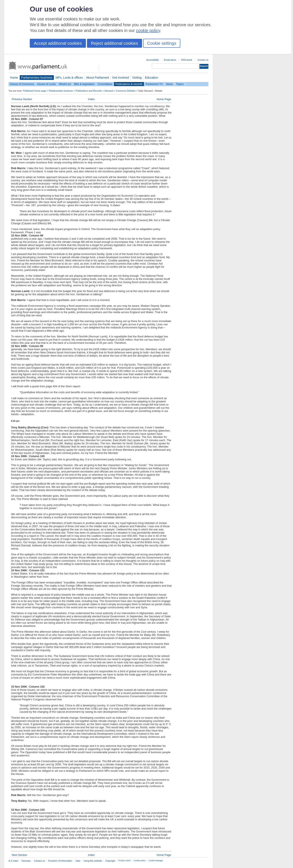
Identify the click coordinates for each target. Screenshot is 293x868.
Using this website (93, 861)
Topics (180, 84)
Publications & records (129, 84)
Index (91, 99)
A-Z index (14, 861)
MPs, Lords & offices (69, 78)
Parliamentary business (37, 78)
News (169, 84)
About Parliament (98, 78)
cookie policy (148, 30)
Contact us (203, 60)
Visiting (137, 78)
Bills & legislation (84, 84)
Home (14, 78)
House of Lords (46, 84)
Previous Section (22, 99)
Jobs (78, 861)
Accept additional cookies (58, 43)
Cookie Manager (156, 861)
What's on (65, 84)
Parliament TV (154, 84)
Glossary (26, 861)
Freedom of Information (60, 861)
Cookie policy (140, 861)
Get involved (121, 78)
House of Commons (22, 84)
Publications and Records (89, 91)
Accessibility (153, 60)
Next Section (19, 855)
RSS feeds (187, 60)
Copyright (110, 861)
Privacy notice (124, 861)
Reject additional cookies (114, 43)
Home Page (164, 99)
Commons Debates (126, 91)
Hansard (109, 91)
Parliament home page (35, 91)
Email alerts (170, 60)
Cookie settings (162, 43)
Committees (105, 84)
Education (151, 78)
